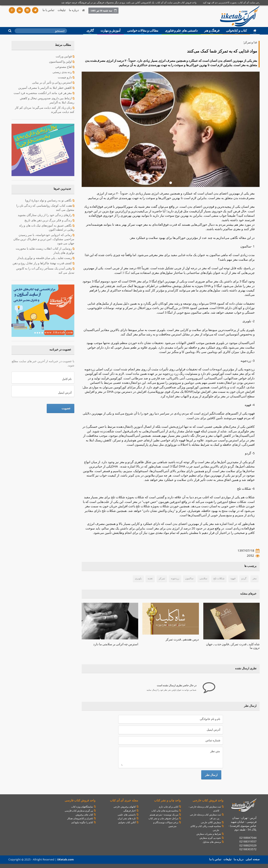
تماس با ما (48, 10)
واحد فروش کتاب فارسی (80, 800)
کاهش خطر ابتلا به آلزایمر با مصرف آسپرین (46, 88)
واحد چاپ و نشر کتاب (167, 800)
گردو (244, 578)
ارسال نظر (211, 775)
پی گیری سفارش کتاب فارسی (79, 811)
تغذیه (151, 578)
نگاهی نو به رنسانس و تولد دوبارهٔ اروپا (50, 201)
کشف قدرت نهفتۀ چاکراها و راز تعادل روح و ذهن (44, 263)
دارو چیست (66, 77)
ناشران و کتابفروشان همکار (80, 818)
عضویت (66, 408)
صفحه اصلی (253, 859)
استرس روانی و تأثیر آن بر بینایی (53, 83)
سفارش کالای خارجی (211, 822)
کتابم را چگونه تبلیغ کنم (82, 822)
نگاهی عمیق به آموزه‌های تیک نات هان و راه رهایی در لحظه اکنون (43, 227)
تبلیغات (62, 10)
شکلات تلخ (219, 578)
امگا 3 (126, 273)
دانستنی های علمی (127, 815)
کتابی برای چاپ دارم (169, 807)
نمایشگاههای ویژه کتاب (82, 807)
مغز (254, 578)
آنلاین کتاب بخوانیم (127, 822)
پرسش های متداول (212, 842)
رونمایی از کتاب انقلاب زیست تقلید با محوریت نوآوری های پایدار (45, 250)
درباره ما (74, 10)
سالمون (190, 578)
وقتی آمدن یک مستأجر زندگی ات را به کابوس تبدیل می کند (46, 270)
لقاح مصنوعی (65, 67)
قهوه (233, 578)
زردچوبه (175, 578)
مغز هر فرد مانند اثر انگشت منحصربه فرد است (44, 93)
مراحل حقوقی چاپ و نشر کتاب (164, 818)
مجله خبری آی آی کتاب (124, 800)
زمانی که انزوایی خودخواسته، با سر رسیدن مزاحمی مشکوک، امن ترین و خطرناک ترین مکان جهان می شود (44, 239)
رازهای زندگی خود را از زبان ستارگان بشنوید (46, 215)
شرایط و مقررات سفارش (209, 834)
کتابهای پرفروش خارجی (125, 807)
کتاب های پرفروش (84, 815)
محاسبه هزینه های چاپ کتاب (165, 811)
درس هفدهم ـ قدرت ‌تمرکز (183, 639)
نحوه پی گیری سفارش (210, 838)
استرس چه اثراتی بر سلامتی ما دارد (116, 644)
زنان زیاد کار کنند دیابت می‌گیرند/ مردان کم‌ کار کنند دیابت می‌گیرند (45, 110)
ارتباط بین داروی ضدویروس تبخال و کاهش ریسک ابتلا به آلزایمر (43, 100)
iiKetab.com (65, 859)
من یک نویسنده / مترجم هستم (164, 815)
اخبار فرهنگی (129, 811)
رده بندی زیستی (64, 72)
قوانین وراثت (65, 57)
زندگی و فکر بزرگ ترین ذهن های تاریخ (50, 220)
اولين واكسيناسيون (62, 62)
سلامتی (204, 578)
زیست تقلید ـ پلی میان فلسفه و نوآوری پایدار (46, 258)
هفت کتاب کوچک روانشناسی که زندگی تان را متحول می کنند (46, 208)
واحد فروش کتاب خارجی (208, 800)
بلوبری (139, 578)
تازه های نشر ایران (127, 818)
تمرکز (162, 578)
